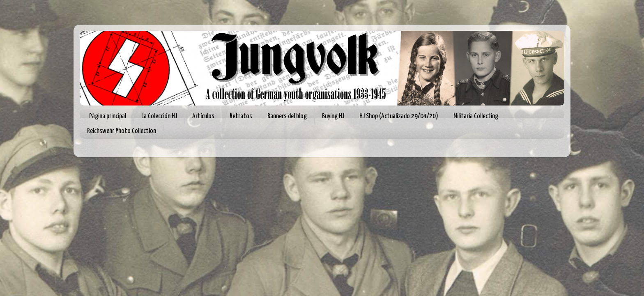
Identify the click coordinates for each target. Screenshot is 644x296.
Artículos (203, 116)
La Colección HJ (159, 116)
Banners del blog (287, 116)
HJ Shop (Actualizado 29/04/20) (399, 116)
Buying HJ (333, 116)
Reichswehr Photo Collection (122, 131)
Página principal (108, 116)
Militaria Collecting (476, 116)
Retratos (241, 116)
